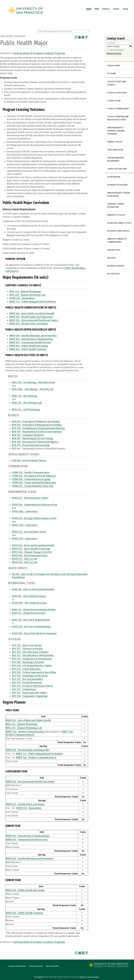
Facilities (111, 258)
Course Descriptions (117, 169)
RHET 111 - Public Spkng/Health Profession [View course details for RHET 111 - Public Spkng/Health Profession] (33, 302)
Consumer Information (17, 966)
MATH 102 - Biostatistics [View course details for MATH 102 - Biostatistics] (22, 298)
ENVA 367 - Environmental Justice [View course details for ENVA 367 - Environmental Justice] (30, 498)
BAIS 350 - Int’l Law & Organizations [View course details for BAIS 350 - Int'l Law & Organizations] (31, 620)
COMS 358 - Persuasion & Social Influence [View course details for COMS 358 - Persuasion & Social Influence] (34, 476)
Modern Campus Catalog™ (90, 977)
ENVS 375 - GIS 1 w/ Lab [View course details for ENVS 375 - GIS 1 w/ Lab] (25, 559)
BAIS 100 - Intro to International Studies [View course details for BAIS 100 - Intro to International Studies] (33, 589)
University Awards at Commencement (117, 240)
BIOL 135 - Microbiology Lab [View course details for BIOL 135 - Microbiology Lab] (27, 403)
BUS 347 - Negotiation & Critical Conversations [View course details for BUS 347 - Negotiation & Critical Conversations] (37, 432)
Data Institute (114, 250)
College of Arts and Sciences (117, 83)
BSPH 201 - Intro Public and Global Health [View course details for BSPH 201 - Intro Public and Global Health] (32, 313)
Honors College (115, 142)
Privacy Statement (36, 966)
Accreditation (114, 177)
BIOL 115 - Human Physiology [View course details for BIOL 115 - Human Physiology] (25, 291)
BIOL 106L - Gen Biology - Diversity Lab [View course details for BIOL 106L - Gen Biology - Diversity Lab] (33, 389)
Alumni (116, 9)
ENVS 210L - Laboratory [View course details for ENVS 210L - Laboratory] (25, 525)
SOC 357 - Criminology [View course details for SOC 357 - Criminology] (24, 689)
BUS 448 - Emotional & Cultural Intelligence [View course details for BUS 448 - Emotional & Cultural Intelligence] (35, 442)
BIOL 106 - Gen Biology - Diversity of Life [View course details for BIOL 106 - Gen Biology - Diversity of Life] (33, 382)
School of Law (114, 101)
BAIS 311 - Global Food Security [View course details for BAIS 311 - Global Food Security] (29, 613)
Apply (89, 9)
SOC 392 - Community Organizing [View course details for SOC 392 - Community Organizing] (30, 696)
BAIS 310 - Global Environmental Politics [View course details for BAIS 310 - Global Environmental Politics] (34, 610)
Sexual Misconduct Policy (119, 223)
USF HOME (111, 73)
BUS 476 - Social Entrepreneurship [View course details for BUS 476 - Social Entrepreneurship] (31, 445)
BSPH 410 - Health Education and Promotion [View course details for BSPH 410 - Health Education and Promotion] (33, 336)
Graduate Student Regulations (116, 205)
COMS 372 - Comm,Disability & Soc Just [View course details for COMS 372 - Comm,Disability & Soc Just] (33, 486)
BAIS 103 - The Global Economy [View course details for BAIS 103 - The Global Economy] (29, 596)
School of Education (117, 93)
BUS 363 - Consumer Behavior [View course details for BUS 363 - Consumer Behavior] (28, 435)
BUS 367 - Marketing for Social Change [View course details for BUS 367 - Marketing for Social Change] (33, 438)
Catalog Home (114, 66)
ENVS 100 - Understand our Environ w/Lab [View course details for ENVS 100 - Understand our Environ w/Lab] (35, 505)
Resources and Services (119, 231)
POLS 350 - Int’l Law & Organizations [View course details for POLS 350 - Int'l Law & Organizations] (31, 627)
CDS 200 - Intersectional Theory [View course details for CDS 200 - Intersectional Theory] (29, 460)
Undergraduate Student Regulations (119, 194)
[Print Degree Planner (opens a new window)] (76, 37)
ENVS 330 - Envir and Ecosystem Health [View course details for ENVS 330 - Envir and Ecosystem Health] (33, 545)
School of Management (118, 109)
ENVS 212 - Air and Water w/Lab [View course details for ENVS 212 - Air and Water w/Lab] (29, 532)
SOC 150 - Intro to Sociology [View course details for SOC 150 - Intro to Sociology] (27, 645)
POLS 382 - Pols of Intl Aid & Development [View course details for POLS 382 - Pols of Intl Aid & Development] (34, 633)
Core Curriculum (115, 150)
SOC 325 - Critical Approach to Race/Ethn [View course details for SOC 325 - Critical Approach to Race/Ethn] (34, 672)
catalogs (39, 977)
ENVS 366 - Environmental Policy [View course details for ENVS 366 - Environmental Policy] (30, 555)
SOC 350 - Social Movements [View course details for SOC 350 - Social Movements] (27, 682)
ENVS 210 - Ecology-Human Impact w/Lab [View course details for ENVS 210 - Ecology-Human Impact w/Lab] (34, 518)
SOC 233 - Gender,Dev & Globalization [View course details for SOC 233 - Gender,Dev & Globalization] (32, 659)
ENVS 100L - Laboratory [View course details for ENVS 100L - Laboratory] (25, 511)
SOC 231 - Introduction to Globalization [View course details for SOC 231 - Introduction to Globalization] (33, 655)
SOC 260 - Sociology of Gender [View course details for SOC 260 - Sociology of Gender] (28, 662)
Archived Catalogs (116, 266)
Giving (125, 9)
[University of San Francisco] (25, 15)
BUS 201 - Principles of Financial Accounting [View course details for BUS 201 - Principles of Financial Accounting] (36, 421)
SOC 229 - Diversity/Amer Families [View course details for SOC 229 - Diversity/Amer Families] (30, 652)
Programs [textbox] (111, 43)
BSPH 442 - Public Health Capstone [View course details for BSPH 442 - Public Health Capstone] (28, 349)
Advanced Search (114, 53)
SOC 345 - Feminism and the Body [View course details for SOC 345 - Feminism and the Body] (30, 676)
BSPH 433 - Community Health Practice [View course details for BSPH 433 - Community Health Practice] (30, 342)
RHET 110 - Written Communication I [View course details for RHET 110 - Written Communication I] (26, 732)
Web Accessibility (52, 966)
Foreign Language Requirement (116, 159)
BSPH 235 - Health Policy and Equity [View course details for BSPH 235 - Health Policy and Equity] (29, 324)
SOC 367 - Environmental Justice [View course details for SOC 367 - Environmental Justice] (29, 693)
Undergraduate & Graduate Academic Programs (39, 53)
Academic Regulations (117, 185)
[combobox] (63, 31)
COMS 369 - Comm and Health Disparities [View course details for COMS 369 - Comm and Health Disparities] (34, 483)
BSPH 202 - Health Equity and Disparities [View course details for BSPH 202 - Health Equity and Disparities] (31, 317)
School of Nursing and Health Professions (118, 118)
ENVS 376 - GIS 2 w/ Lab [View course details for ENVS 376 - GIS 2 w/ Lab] (25, 562)
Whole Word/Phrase (117, 50)
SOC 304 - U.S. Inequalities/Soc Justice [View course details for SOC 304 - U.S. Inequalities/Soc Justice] (32, 666)
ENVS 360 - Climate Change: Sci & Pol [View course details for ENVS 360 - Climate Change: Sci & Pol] (32, 552)
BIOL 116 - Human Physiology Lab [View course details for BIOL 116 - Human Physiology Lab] (27, 295)
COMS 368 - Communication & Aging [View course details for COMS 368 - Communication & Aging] (31, 479)
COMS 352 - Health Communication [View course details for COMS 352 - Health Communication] (31, 472)
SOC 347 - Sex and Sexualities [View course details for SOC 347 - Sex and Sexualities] (27, 679)
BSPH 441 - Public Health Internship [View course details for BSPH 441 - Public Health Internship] (29, 346)
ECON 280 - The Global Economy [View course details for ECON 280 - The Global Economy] (29, 603)
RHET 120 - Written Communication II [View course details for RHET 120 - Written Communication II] (36, 757)
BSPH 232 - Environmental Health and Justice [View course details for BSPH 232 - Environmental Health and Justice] (34, 320)
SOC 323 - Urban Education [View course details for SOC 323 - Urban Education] (26, 669)
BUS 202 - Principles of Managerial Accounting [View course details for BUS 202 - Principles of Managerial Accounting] (37, 425)
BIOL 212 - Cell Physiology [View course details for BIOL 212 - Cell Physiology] (26, 409)
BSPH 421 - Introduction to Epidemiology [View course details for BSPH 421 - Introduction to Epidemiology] (31, 339)
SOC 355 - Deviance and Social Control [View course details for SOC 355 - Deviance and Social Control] (32, 686)
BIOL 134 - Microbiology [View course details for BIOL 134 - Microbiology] (25, 396)
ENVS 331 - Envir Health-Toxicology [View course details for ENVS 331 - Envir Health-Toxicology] (31, 549)
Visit (97, 9)
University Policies (116, 215)
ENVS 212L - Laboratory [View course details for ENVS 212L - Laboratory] (25, 539)
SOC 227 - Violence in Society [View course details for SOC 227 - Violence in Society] (27, 649)
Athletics (106, 9)
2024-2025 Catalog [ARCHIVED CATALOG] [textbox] (55, 31)
